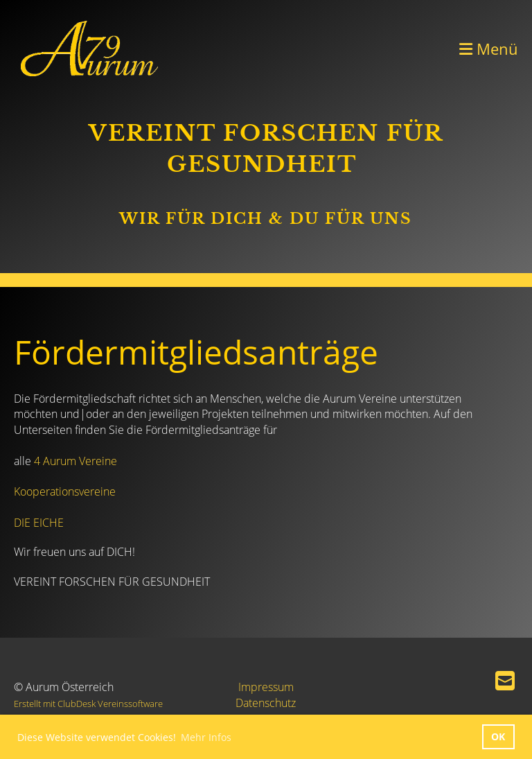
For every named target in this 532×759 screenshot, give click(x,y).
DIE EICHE (39, 523)
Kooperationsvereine (65, 491)
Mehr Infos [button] (206, 737)
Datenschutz (266, 703)
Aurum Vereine (79, 461)
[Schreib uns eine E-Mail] (505, 680)
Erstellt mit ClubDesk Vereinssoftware (88, 704)
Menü (489, 49)
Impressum (266, 687)
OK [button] (498, 736)
